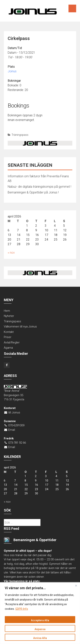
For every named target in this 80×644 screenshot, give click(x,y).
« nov (11, 253)
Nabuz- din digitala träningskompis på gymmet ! (39, 187)
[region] (40, 613)
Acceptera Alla (40, 620)
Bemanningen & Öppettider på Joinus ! (33, 192)
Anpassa (40, 629)
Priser (8, 337)
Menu (72, 8)
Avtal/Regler (12, 342)
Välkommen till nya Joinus (20, 327)
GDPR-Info (22, 609)
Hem (7, 311)
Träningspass (20, 135)
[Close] (76, 586)
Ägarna (8, 348)
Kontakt (9, 332)
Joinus (12, 71)
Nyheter (9, 316)
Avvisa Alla (40, 638)
